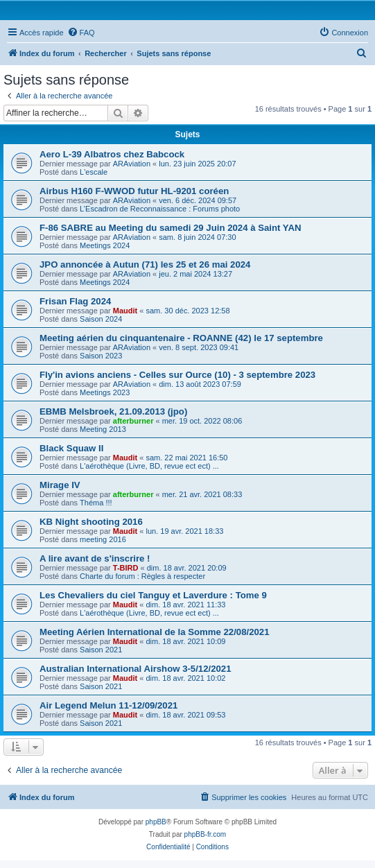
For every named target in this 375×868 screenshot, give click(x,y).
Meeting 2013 (103, 429)
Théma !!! (96, 503)
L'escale (94, 172)
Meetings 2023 (105, 392)
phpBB (156, 822)
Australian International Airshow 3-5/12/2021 (136, 669)
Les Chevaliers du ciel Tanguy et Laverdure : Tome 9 (153, 595)
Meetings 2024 (105, 245)
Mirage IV (60, 485)
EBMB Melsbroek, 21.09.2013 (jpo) (113, 411)
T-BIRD (126, 568)
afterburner (133, 421)
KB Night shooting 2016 (91, 522)
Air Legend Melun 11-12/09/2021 (108, 705)
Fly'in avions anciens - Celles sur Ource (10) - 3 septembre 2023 (177, 375)
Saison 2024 (101, 319)
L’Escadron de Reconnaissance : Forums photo (160, 209)
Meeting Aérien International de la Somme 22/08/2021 (155, 632)
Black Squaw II (71, 448)
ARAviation (132, 164)
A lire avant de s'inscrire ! (95, 558)
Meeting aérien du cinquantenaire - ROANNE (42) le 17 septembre (181, 338)
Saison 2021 (101, 650)
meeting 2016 (103, 539)
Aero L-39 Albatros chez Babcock (112, 154)
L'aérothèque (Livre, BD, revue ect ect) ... (149, 466)
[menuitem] (81, 33)
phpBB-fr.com (206, 834)
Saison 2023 (101, 356)
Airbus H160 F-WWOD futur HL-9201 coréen (134, 191)
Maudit (125, 311)
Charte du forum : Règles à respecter (142, 576)
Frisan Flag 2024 (75, 301)
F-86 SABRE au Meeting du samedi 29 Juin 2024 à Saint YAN (170, 228)
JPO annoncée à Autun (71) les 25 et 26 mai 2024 (145, 264)
